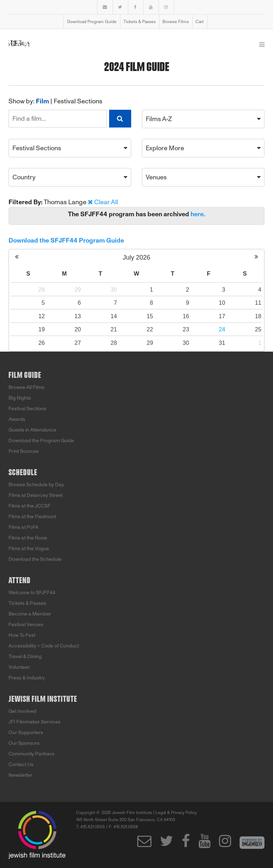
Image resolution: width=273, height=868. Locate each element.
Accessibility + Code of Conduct (44, 646)
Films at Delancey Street (36, 495)
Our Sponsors (24, 743)
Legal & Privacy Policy (176, 813)
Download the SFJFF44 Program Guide (66, 240)
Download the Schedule (35, 559)
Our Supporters (26, 733)
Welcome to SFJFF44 (32, 593)
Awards (17, 419)
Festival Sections (78, 101)
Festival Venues (26, 625)
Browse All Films (26, 387)
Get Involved (22, 711)
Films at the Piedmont (32, 517)
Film (42, 101)
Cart (200, 22)
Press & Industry (27, 678)
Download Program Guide (92, 22)
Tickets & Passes (140, 22)
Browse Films (176, 22)
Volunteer (19, 667)
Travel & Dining (25, 657)
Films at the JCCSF (30, 506)
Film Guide (25, 375)
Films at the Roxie (28, 538)
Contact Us (21, 764)
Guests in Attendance (32, 430)
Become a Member (30, 614)
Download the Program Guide (41, 441)
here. (198, 214)
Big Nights (20, 398)
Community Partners (31, 754)
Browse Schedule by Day (36, 485)
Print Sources (24, 451)
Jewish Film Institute (43, 699)
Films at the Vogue (29, 549)
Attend (20, 581)
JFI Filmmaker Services (34, 722)
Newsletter (20, 775)
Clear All (106, 202)
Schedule (23, 473)
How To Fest (22, 635)
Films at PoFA (23, 527)
